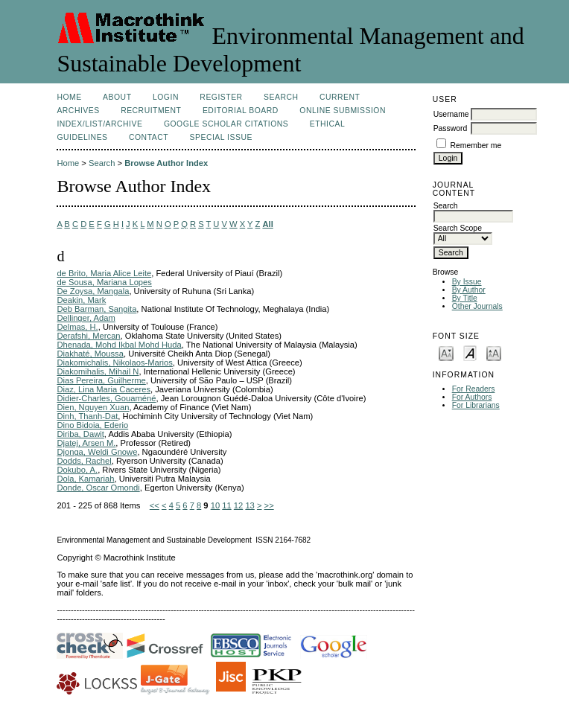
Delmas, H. (77, 327)
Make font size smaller (446, 352)
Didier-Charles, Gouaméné (106, 398)
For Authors (472, 397)
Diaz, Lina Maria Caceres (104, 389)
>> (269, 505)
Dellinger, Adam (86, 318)
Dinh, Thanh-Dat (87, 416)
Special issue (221, 137)
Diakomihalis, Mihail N (98, 371)
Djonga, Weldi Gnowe (97, 452)
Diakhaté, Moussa (90, 354)
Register (221, 97)
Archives (78, 111)
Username (451, 114)
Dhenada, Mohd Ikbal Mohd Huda (119, 345)
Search (281, 97)
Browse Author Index (166, 163)
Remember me (476, 146)
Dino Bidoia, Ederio (92, 425)
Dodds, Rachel (84, 461)
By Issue (467, 282)
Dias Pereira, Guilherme (101, 380)
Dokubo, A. (77, 470)
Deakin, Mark (81, 300)
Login (166, 97)
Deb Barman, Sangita (96, 309)
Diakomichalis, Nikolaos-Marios (114, 363)
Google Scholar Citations (226, 124)
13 (249, 505)
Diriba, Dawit (80, 434)
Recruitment (151, 111)
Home (69, 97)
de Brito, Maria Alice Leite (104, 273)
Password (451, 128)
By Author (469, 290)
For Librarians (476, 405)
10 (215, 505)
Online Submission (343, 111)
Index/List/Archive (99, 124)
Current (340, 97)
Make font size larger (494, 352)
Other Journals (477, 306)
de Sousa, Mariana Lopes (104, 282)
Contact (149, 137)
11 (226, 505)
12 (238, 505)
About (117, 97)
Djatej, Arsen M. (86, 443)
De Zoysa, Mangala (93, 291)
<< (155, 505)
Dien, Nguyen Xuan (93, 407)
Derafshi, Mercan (88, 336)
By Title (465, 298)
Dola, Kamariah (85, 479)
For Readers (474, 389)
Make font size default (470, 352)
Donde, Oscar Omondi (98, 488)
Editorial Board (241, 111)
